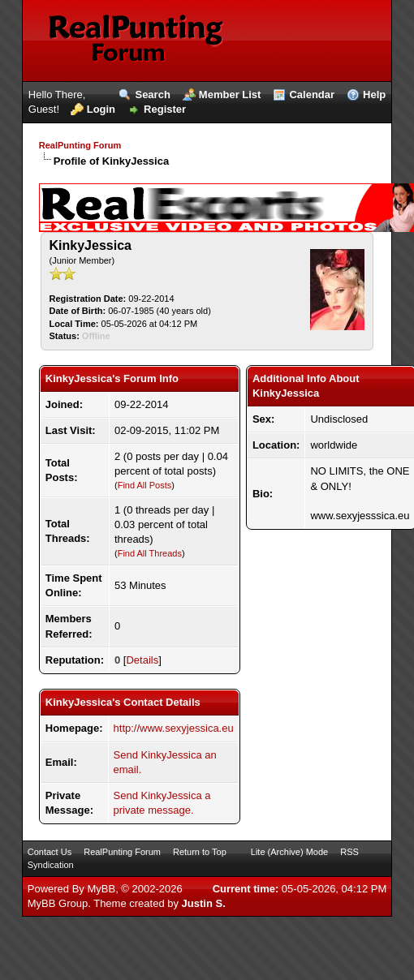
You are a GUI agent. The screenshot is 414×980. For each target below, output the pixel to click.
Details (142, 660)
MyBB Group (58, 903)
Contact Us (50, 852)
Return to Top (200, 852)
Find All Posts (145, 485)
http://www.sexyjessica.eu (174, 728)
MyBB (101, 889)
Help (374, 95)
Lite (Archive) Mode (289, 852)
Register (165, 109)
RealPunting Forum (80, 145)
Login (101, 109)
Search (152, 95)
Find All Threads (150, 553)
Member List (230, 95)
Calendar (312, 95)
